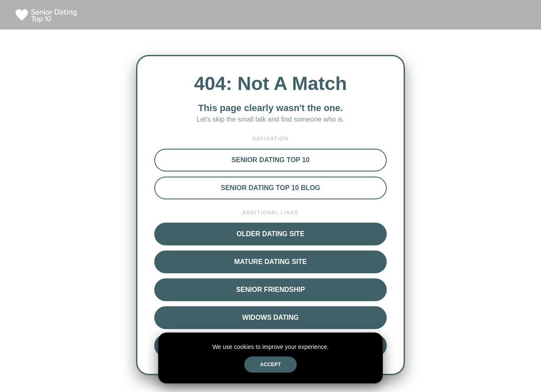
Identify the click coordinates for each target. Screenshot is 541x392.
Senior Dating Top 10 (271, 160)
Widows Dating (270, 317)
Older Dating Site (271, 234)
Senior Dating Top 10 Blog (270, 188)
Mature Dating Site (270, 262)
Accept (270, 365)
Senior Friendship (271, 290)
